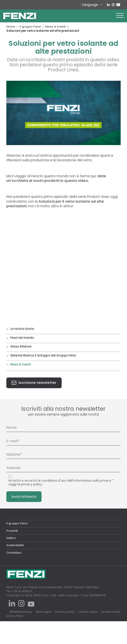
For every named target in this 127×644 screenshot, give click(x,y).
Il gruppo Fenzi (30, 27)
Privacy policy (65, 612)
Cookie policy (88, 612)
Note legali (44, 612)
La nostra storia (22, 329)
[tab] (63, 523)
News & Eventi (55, 27)
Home (11, 27)
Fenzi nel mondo (22, 338)
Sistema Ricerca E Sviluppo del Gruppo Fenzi (43, 355)
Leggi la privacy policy (25, 484)
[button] (120, 16)
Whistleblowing (21, 612)
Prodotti (12, 531)
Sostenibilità (15, 545)
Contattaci (14, 553)
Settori (11, 538)
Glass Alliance (21, 347)
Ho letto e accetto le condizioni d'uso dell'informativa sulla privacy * (61, 482)
